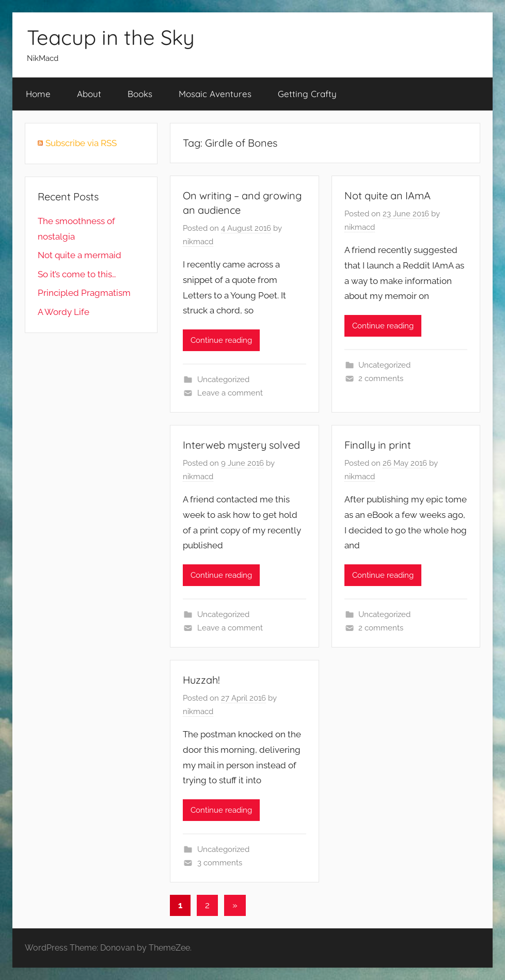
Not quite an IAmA (388, 195)
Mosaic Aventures (215, 94)
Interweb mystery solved (241, 445)
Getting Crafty (307, 94)
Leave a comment (230, 393)
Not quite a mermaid (80, 255)
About (89, 94)
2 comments (381, 378)
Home (38, 94)
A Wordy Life (64, 312)
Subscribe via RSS (81, 143)
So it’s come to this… (77, 274)
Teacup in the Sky (111, 37)
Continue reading (221, 340)
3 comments (220, 863)
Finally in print (378, 445)
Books (140, 94)
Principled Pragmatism (84, 293)
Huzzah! (201, 680)
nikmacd (198, 242)
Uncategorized (223, 380)
